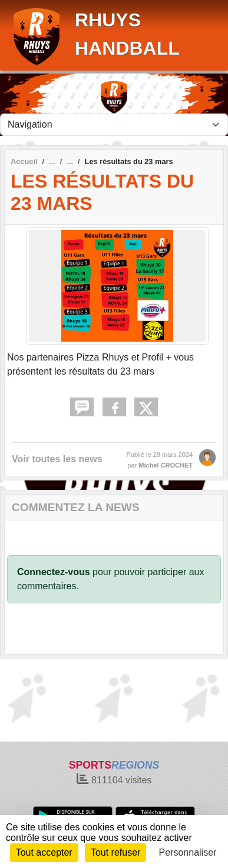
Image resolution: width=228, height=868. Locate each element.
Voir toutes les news (57, 459)
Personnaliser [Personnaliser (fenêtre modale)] (188, 852)
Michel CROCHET (166, 465)
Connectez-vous (54, 572)
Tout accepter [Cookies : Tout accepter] (44, 852)
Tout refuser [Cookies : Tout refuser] (115, 852)
